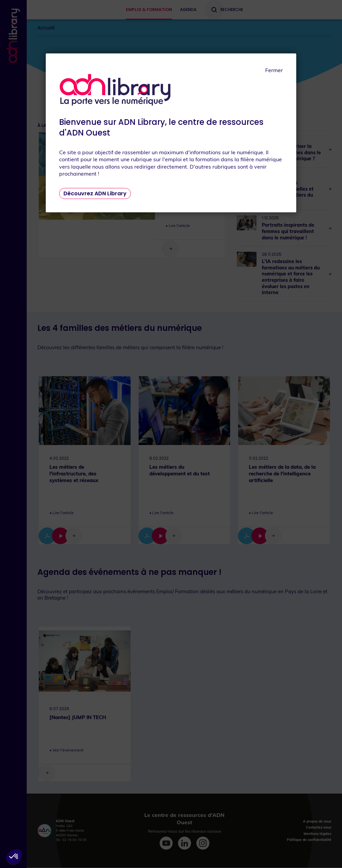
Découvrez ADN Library (95, 193)
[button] (14, 857)
